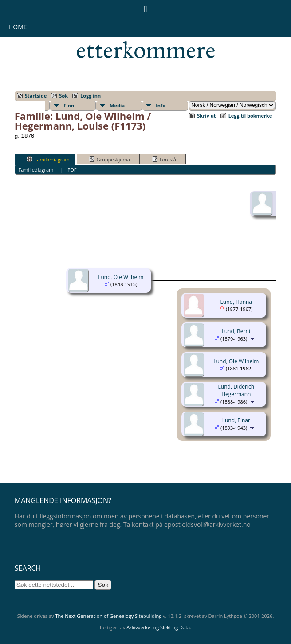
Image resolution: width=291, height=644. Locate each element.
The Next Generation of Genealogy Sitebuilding (108, 616)
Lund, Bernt (236, 331)
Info (161, 105)
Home (18, 27)
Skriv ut (206, 116)
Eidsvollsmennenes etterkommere (146, 38)
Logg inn (90, 96)
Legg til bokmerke (250, 116)
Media (117, 105)
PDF (72, 170)
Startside (36, 96)
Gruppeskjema (109, 159)
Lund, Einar (236, 420)
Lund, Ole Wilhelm (121, 277)
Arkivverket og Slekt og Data (158, 627)
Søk (63, 96)
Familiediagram (48, 159)
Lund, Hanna (236, 302)
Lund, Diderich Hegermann (236, 390)
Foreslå (164, 159)
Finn (69, 105)
